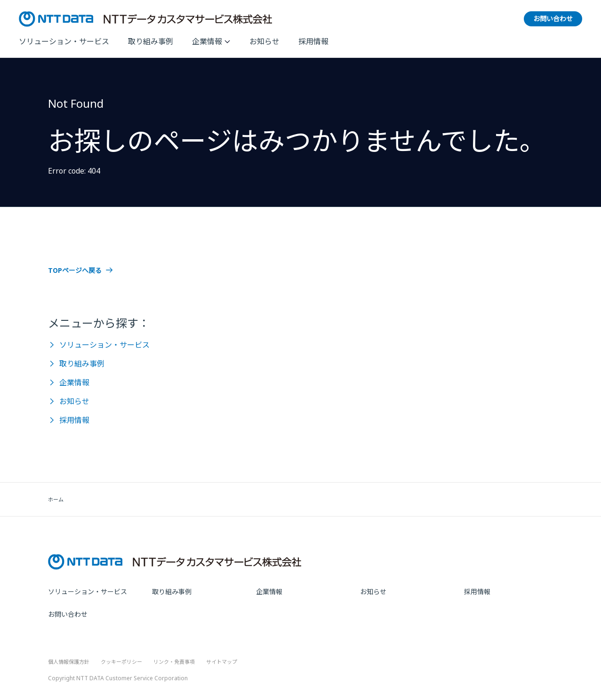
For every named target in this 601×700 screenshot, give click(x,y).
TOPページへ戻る (75, 270)
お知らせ (264, 41)
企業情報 (207, 41)
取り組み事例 (151, 41)
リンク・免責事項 (174, 662)
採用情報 (313, 41)
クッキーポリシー (121, 662)
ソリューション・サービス (64, 41)
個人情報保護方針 (69, 662)
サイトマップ (222, 662)
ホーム (56, 499)
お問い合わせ (68, 614)
